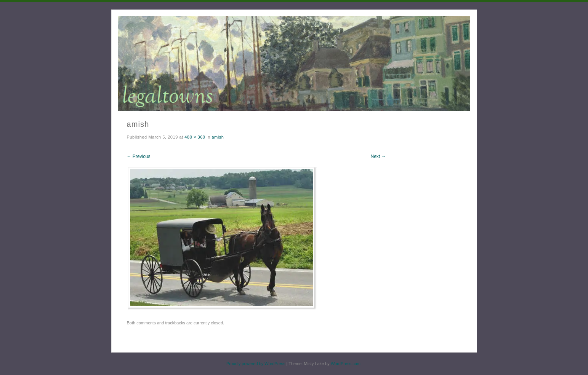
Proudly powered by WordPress (256, 364)
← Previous (139, 156)
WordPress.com (346, 364)
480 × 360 (195, 137)
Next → (378, 156)
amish (218, 137)
